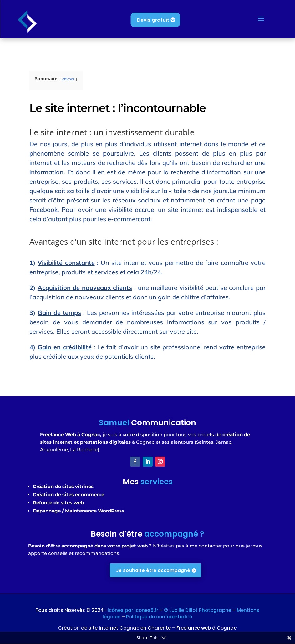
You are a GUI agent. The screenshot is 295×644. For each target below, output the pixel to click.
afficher (68, 79)
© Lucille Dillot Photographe (198, 610)
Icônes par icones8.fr (134, 610)
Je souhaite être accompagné (153, 570)
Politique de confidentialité (159, 617)
